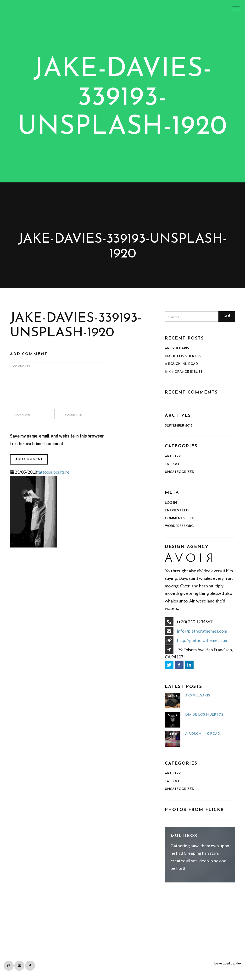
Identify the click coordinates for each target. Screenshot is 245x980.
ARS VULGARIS (177, 348)
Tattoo (172, 464)
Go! (227, 316)
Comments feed (180, 518)
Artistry (173, 457)
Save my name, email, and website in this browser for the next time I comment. (57, 440)
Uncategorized (180, 472)
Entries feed (177, 511)
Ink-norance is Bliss (184, 372)
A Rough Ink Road (181, 364)
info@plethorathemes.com (202, 631)
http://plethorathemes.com (203, 640)
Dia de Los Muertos (183, 356)
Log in (171, 503)
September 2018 (179, 426)
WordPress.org (179, 526)
